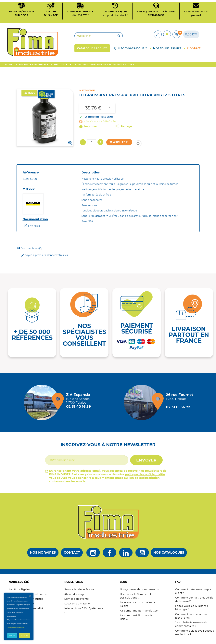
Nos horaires (43, 556)
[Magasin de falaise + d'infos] (43, 406)
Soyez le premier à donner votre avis (44, 259)
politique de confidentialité (145, 478)
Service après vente (77, 603)
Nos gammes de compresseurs (139, 593)
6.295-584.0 (34, 230)
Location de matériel (77, 607)
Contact (72, 556)
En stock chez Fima (95, 121)
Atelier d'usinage (75, 598)
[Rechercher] (80, 39)
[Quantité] (92, 146)
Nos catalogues (169, 556)
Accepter (25, 636)
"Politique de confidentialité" (16, 628)
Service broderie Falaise (79, 593)
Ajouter (118, 146)
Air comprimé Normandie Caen (140, 614)
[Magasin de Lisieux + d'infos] (143, 406)
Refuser (12, 636)
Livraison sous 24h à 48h (100, 125)
